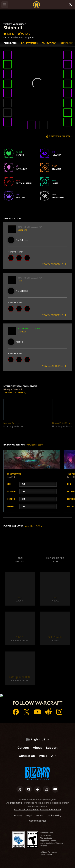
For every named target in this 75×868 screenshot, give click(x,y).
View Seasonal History (16, 392)
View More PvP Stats (35, 526)
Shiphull (13, 28)
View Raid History (35, 445)
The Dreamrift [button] (14, 474)
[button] (7, 55)
